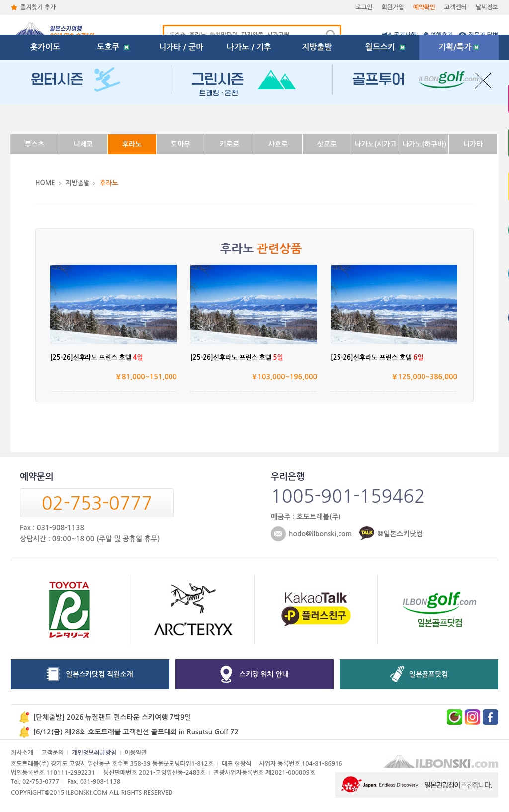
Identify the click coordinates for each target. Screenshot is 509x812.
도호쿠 (113, 117)
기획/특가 (459, 117)
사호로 (278, 144)
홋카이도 (45, 117)
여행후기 (442, 35)
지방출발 (317, 117)
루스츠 (35, 144)
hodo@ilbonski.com (320, 534)
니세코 (83, 144)
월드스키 (385, 117)
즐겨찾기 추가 (38, 7)
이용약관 (136, 753)
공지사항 (405, 35)
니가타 (473, 144)
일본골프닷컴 (429, 674)
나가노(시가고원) (375, 147)
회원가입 (393, 7)
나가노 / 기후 (249, 117)
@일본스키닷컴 (400, 534)
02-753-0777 (97, 503)
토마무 (181, 144)
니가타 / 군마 (181, 117)
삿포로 (327, 144)
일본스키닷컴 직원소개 (99, 674)
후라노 (132, 144)
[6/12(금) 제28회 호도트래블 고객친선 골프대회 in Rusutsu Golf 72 (136, 732)
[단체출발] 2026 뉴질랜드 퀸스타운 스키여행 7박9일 (112, 717)
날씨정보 (487, 7)
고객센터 (456, 7)
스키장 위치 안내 (264, 674)
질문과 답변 (483, 35)
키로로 (229, 144)
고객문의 (52, 753)
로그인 (364, 7)
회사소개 (22, 753)
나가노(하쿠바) (424, 144)
